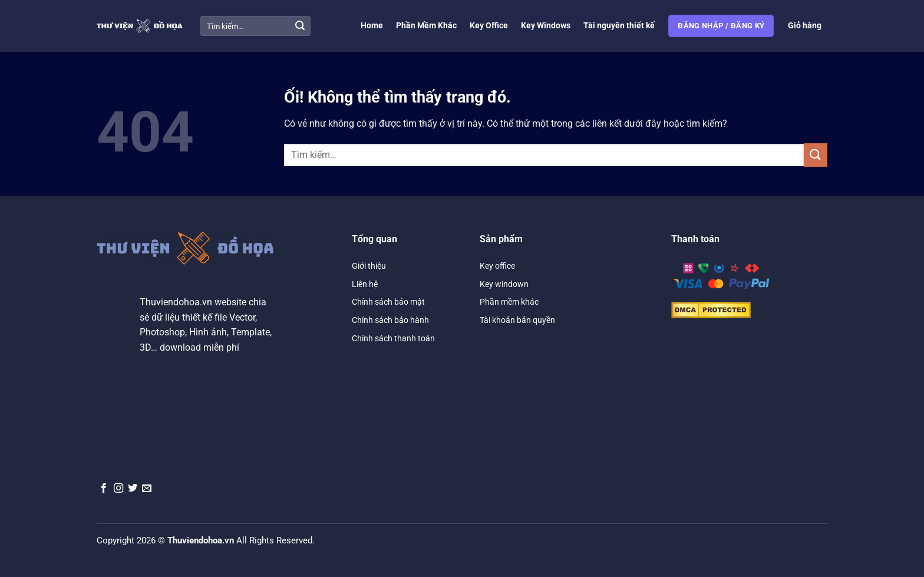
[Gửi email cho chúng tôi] (147, 489)
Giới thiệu (369, 266)
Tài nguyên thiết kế (619, 26)
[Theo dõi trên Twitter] (133, 489)
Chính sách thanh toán (393, 338)
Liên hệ (365, 284)
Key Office (489, 26)
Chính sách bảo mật (388, 302)
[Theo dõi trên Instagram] (118, 489)
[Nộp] (300, 26)
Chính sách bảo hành (390, 320)
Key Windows (546, 26)
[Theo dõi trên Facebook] (104, 489)
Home (372, 26)
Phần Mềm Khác (426, 26)
